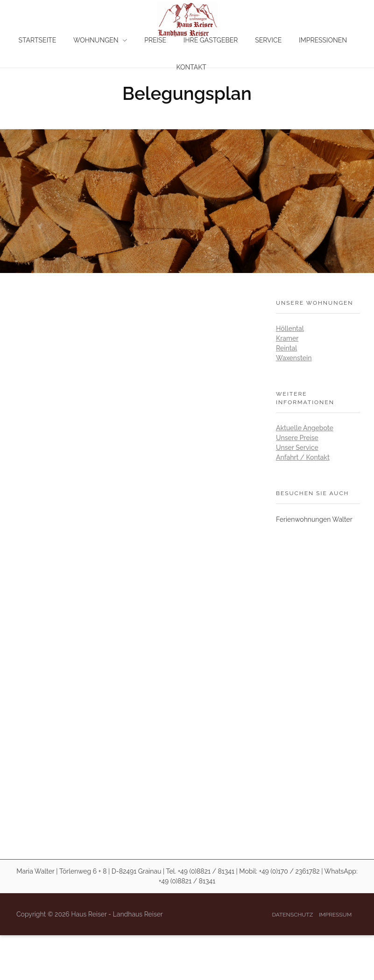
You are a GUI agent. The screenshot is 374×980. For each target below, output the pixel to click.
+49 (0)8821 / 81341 (187, 881)
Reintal (286, 348)
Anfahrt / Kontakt (303, 457)
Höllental (290, 329)
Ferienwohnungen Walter (314, 519)
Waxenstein (294, 358)
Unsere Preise (297, 438)
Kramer (287, 338)
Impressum (335, 915)
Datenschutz (292, 915)
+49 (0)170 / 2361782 (289, 871)
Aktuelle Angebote (305, 428)
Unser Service (297, 448)
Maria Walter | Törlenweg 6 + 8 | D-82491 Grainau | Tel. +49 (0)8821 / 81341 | (127, 871)
